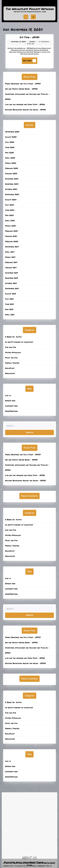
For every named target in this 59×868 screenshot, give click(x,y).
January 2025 (11, 173)
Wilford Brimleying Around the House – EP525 (25, 110)
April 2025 (10, 158)
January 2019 (11, 268)
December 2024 (12, 179)
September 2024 (12, 194)
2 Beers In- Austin (13, 337)
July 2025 (10, 142)
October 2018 (11, 283)
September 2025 (12, 132)
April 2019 (10, 252)
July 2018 (9, 299)
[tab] (26, 17)
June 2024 (10, 210)
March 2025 (11, 163)
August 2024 (11, 200)
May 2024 (9, 215)
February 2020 (12, 241)
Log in (8, 395)
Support (29, 4)
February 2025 (12, 168)
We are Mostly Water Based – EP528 (21, 89)
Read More (30, 59)
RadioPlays (10, 368)
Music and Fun (11, 358)
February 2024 (12, 231)
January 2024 (11, 236)
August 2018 (10, 294)
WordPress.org (11, 411)
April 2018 (10, 315)
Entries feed (10, 401)
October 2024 (11, 189)
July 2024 (10, 205)
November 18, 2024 (21, 43)
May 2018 (9, 309)
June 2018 (9, 304)
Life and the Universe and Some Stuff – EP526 (25, 104)
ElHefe (32, 43)
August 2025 (11, 137)
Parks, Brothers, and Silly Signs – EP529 (23, 84)
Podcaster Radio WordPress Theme (24, 862)
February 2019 (11, 262)
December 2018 (11, 273)
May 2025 (9, 153)
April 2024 (10, 221)
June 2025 (10, 147)
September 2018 (12, 288)
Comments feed (11, 406)
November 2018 (11, 278)
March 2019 (10, 257)
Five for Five (11, 347)
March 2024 (11, 226)
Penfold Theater (12, 363)
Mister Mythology (13, 352)
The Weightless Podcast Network (30, 9)
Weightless (10, 373)
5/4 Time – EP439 (29, 40)
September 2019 (12, 247)
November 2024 (12, 184)
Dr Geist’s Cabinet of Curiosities (19, 342)
